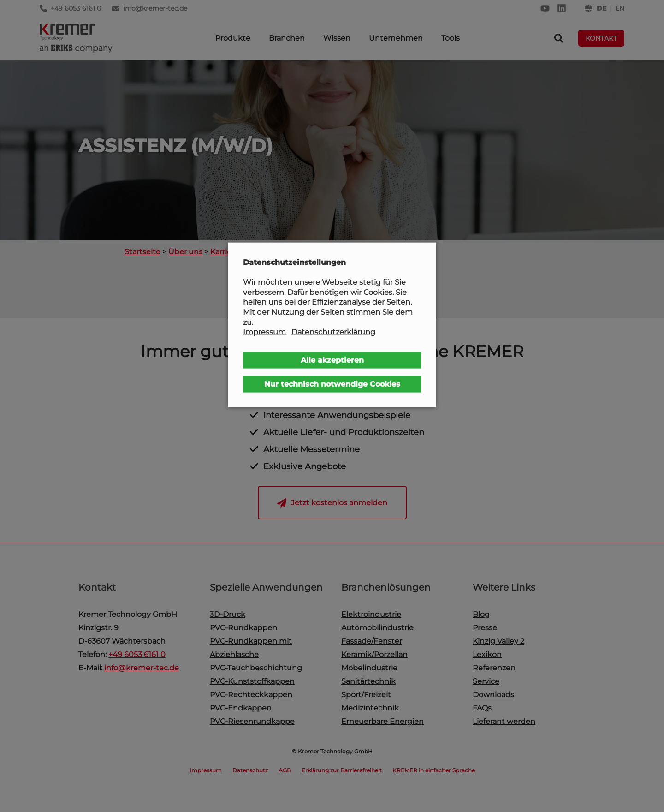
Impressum (264, 332)
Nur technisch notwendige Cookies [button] (332, 384)
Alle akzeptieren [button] (332, 360)
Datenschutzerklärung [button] (333, 332)
